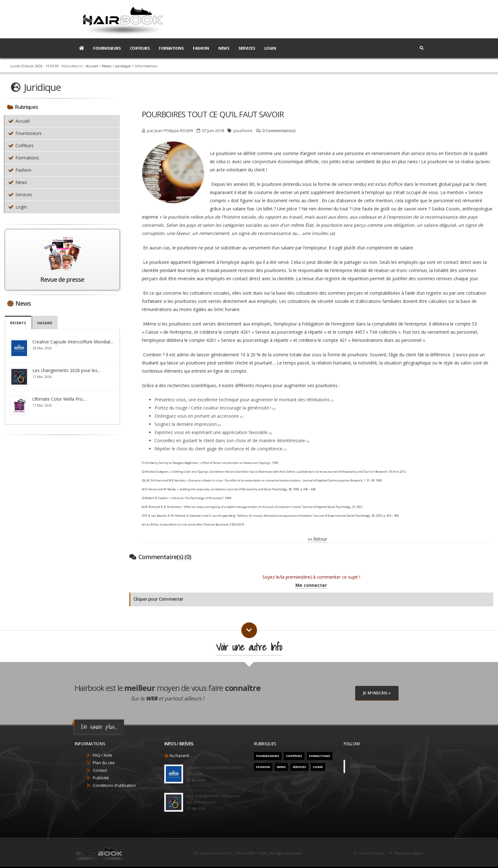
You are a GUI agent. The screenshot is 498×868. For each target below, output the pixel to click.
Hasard (45, 323)
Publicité (101, 778)
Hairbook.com (363, 766)
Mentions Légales (408, 853)
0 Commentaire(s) (279, 131)
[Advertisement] (309, 17)
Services (247, 48)
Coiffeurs (140, 48)
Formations (171, 48)
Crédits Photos (371, 853)
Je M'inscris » (377, 693)
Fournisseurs (107, 48)
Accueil (92, 66)
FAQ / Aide (103, 755)
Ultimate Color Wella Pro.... (59, 399)
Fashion (201, 48)
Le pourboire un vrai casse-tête (181, 524)
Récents (18, 323)
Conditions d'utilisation (114, 785)
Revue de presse (62, 279)
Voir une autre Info (249, 647)
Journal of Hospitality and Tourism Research (358, 472)
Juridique (123, 66)
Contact (100, 770)
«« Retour (317, 539)
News (224, 48)
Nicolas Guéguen (157, 472)
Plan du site (104, 763)
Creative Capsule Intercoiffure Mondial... (73, 342)
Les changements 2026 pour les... (66, 370)
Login (270, 48)
